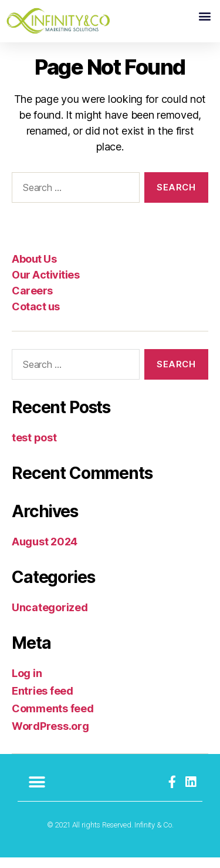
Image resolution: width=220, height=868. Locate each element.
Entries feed (43, 701)
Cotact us (36, 316)
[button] (204, 16)
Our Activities (45, 285)
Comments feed (53, 719)
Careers (32, 301)
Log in (27, 684)
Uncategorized (50, 618)
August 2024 (45, 552)
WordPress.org (50, 737)
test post (34, 448)
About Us (34, 269)
